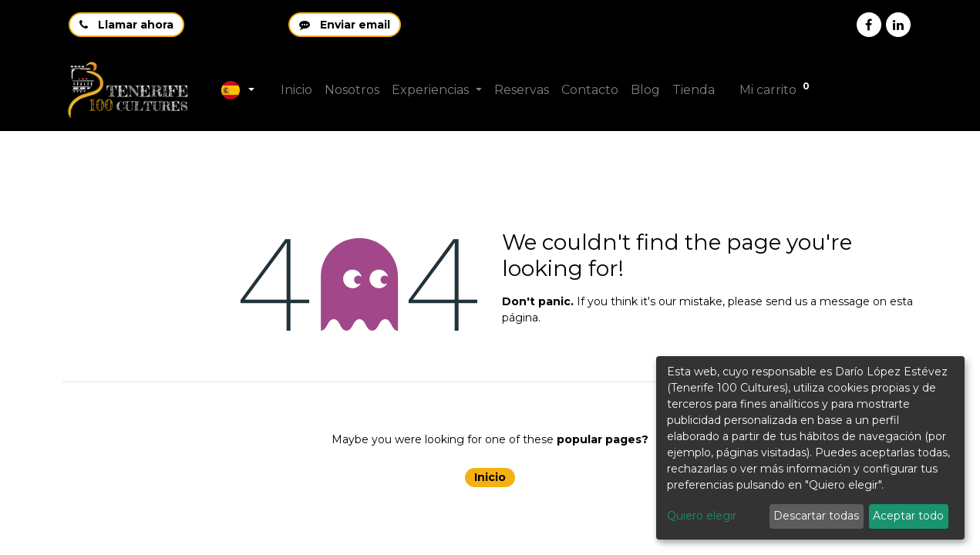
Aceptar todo (908, 516)
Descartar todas (816, 516)
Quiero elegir (702, 516)
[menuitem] (296, 90)
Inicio (490, 477)
